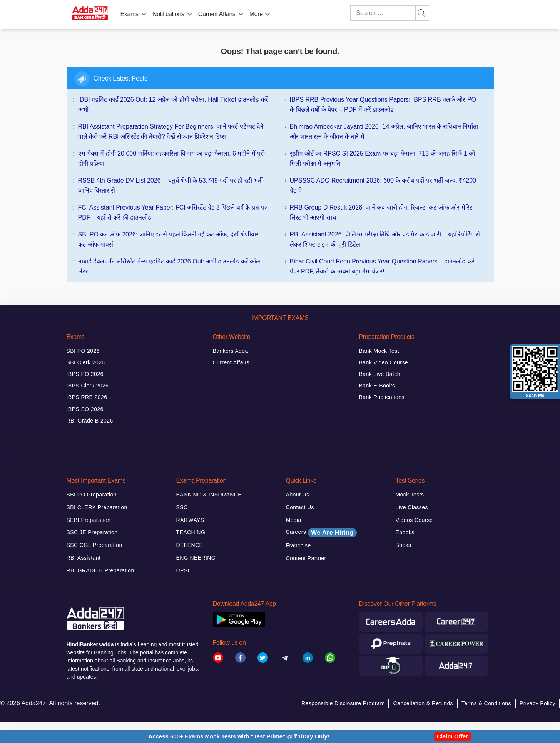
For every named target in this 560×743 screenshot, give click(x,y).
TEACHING (191, 532)
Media (294, 520)
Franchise (298, 545)
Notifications (168, 14)
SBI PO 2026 (83, 351)
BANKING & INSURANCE (209, 495)
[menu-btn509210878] (190, 13)
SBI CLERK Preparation (97, 507)
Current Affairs (217, 14)
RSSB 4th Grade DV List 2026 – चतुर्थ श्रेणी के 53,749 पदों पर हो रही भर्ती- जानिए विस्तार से (172, 185)
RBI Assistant (84, 558)
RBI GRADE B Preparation (100, 570)
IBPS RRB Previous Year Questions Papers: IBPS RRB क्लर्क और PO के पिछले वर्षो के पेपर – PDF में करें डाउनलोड (383, 105)
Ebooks (405, 532)
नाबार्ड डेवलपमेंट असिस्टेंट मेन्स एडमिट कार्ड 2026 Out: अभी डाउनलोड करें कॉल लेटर (169, 266)
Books (404, 545)
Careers (321, 533)
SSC (182, 507)
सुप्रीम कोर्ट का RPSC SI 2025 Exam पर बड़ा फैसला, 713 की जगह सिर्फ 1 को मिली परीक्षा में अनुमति (383, 158)
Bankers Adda (231, 351)
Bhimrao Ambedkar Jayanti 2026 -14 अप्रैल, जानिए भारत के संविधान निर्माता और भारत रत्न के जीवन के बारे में (384, 132)
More (256, 14)
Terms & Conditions (486, 703)
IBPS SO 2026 (85, 409)
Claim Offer (452, 736)
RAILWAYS (190, 520)
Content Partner (306, 558)
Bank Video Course (384, 362)
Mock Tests (410, 495)
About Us (298, 495)
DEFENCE (190, 545)
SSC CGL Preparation (94, 545)
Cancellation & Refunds (423, 703)
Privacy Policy (537, 703)
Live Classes (412, 507)
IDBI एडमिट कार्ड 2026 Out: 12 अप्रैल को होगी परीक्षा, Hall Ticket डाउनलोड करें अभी (173, 105)
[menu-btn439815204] (267, 13)
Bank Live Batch (380, 374)
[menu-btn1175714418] (144, 13)
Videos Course (414, 520)
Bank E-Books (377, 386)
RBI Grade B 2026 (90, 421)
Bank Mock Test (379, 351)
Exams (130, 14)
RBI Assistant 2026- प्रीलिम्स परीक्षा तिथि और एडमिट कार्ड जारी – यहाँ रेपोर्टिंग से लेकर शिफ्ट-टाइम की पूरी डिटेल (385, 239)
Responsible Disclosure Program (343, 703)
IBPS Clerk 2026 (88, 386)
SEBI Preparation (89, 520)
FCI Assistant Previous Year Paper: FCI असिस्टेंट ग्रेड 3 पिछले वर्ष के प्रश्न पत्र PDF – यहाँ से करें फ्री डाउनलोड (173, 212)
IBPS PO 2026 (85, 374)
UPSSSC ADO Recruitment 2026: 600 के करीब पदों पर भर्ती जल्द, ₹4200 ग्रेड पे (383, 185)
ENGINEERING (196, 558)
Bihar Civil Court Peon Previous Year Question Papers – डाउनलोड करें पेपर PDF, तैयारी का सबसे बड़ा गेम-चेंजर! (382, 266)
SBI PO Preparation (92, 495)
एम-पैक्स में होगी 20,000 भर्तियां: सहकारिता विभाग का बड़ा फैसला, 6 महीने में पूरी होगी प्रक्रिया (172, 158)
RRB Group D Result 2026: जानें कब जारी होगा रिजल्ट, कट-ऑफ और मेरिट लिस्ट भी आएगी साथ (381, 212)
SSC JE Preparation (92, 532)
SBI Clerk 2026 (86, 362)
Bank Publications (382, 397)
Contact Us (300, 507)
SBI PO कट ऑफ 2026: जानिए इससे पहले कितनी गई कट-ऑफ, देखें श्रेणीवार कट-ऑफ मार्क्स (168, 239)
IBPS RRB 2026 (87, 397)
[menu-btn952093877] (241, 13)
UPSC (184, 570)
